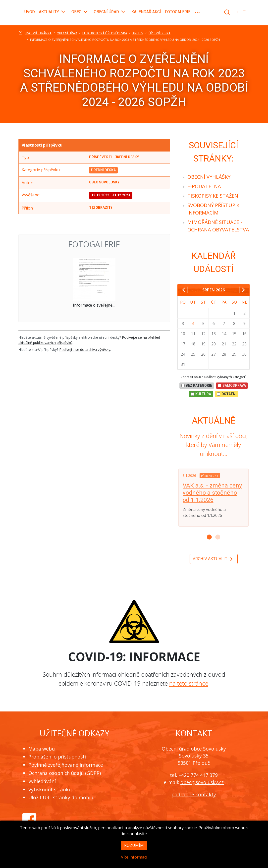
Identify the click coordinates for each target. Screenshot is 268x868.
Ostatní (227, 394)
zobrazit (102, 208)
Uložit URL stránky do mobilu (61, 797)
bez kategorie (197, 385)
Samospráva (232, 385)
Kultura (201, 394)
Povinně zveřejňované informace (66, 765)
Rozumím (134, 854)
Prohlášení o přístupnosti (57, 757)
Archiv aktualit (214, 559)
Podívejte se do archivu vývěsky (85, 350)
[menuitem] (209, 177)
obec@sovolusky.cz (202, 782)
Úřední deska (103, 170)
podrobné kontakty (194, 794)
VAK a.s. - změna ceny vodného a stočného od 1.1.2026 (212, 493)
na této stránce (189, 683)
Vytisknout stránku (50, 789)
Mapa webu (42, 749)
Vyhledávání (42, 781)
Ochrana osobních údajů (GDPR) (65, 773)
